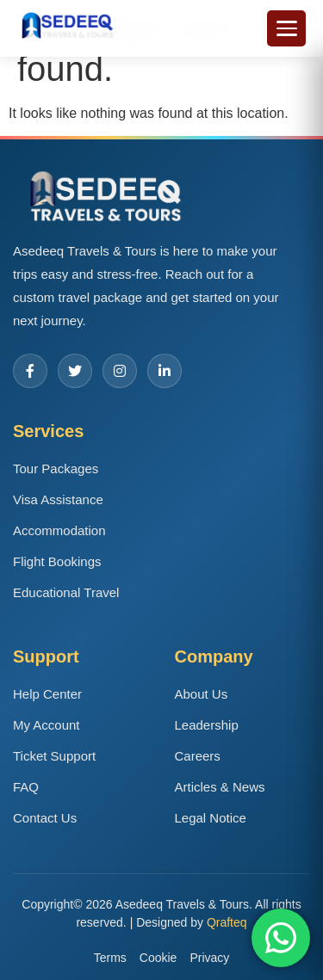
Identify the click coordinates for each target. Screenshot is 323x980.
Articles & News (220, 787)
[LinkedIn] (165, 371)
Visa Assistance (58, 499)
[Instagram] (120, 371)
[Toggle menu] (286, 28)
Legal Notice (211, 818)
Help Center (47, 694)
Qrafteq (227, 922)
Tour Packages (56, 468)
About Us (202, 694)
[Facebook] (30, 371)
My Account (47, 725)
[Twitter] (75, 371)
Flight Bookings (57, 561)
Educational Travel (66, 592)
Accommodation (59, 530)
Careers (198, 756)
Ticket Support (54, 756)
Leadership (207, 725)
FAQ (26, 787)
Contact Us (45, 818)
